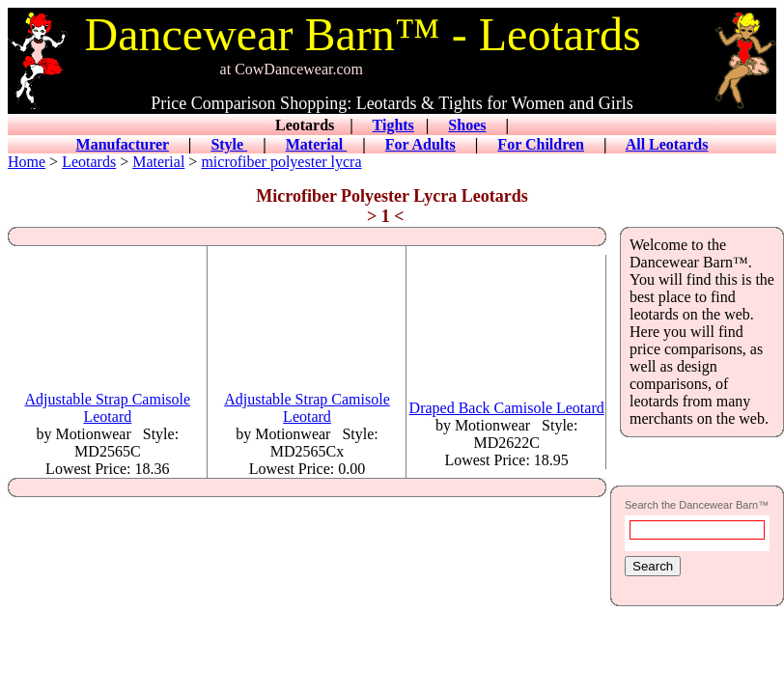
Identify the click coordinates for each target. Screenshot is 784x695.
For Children (541, 144)
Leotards (89, 162)
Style (229, 144)
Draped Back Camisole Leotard (507, 408)
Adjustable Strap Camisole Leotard (108, 408)
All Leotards (667, 144)
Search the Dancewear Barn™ (697, 505)
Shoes (467, 125)
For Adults (420, 144)
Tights (393, 125)
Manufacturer (123, 144)
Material (317, 144)
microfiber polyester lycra (281, 162)
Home (27, 162)
